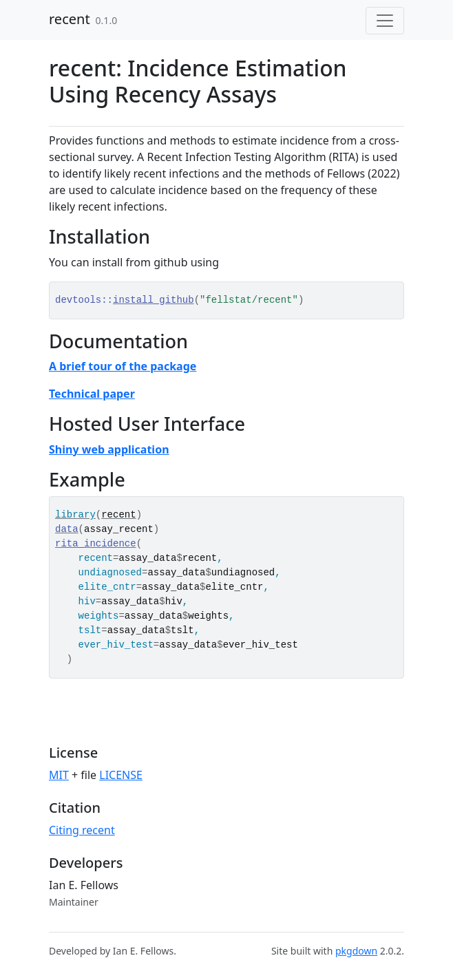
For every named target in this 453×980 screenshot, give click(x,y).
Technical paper (92, 394)
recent (70, 19)
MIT (59, 775)
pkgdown (356, 951)
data (67, 529)
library (75, 515)
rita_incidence (96, 544)
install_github (154, 300)
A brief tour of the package (123, 366)
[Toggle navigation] (385, 21)
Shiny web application (109, 449)
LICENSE (121, 775)
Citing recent (82, 830)
